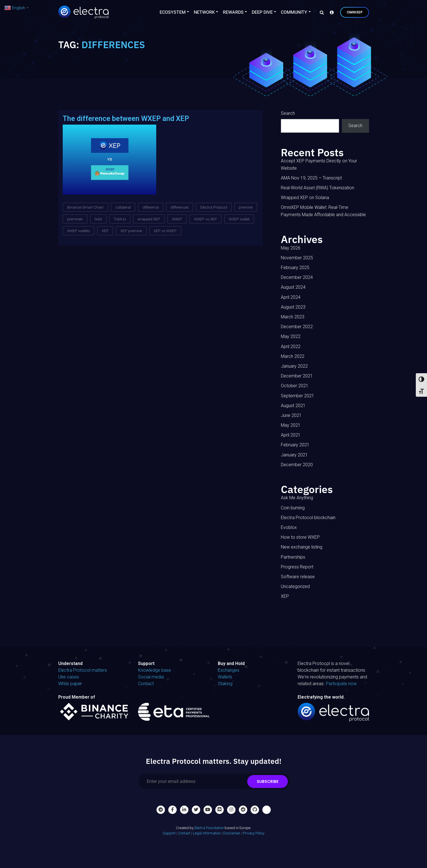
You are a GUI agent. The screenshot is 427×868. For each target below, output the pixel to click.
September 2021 (297, 396)
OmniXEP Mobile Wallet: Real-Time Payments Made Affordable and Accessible (323, 211)
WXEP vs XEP (206, 219)
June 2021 (291, 415)
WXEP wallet (239, 219)
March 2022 (293, 356)
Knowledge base (155, 670)
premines (75, 219)
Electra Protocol (214, 207)
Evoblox (289, 527)
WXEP (177, 219)
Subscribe (268, 781)
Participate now (341, 684)
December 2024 (297, 277)
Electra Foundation (209, 828)
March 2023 (293, 317)
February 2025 (295, 268)
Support (169, 833)
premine (246, 207)
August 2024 (293, 287)
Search (288, 113)
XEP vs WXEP (165, 231)
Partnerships (293, 557)
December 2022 (297, 327)
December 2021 (297, 376)
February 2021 (295, 445)
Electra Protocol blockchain (308, 518)
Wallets (225, 677)
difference (151, 207)
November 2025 (297, 258)
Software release (298, 577)
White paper (70, 684)
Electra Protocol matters (83, 670)
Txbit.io (120, 219)
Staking (225, 684)
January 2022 (294, 366)
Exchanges (229, 670)
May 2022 (291, 336)
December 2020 (297, 465)
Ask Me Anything (297, 498)
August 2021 (293, 406)
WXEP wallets (79, 231)
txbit (98, 219)
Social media (151, 677)
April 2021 (291, 435)
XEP (105, 231)
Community (294, 12)
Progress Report (297, 567)
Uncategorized (295, 586)
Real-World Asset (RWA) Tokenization (318, 188)
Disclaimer (232, 833)
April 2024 (291, 297)
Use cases (69, 677)
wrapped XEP (149, 219)
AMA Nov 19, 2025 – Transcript (311, 178)
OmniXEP (355, 12)
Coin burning (293, 508)
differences (180, 207)
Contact (146, 684)
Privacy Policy (254, 833)
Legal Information (207, 833)
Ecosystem (173, 12)
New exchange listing (302, 547)
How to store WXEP (300, 537)
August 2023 (293, 307)
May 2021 (291, 425)
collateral (123, 207)
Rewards (233, 12)
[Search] (320, 12)
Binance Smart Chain (85, 207)
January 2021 (294, 455)
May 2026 (291, 248)
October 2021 (295, 386)
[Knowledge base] (330, 12)
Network (204, 12)
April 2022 (291, 347)
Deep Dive (262, 12)
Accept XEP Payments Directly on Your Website (319, 165)
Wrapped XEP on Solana (305, 198)
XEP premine (131, 231)
